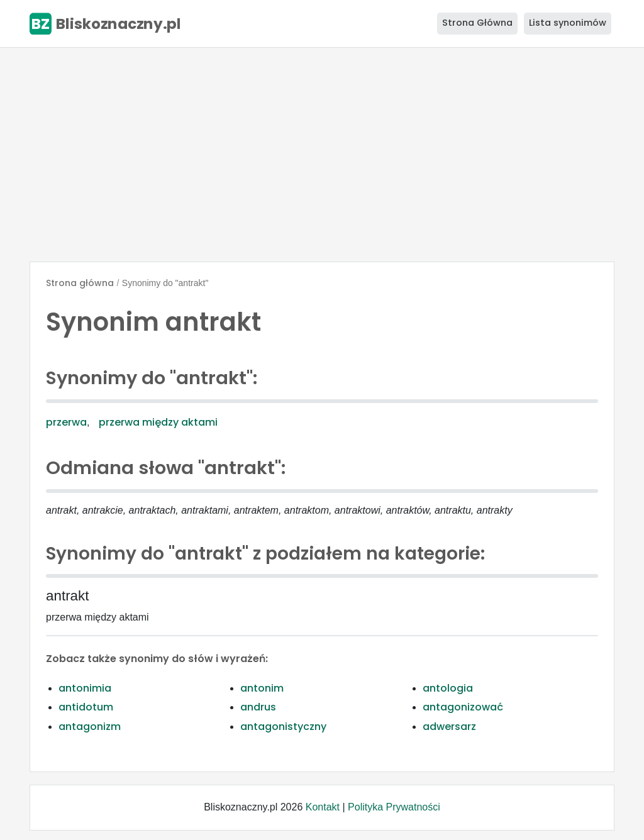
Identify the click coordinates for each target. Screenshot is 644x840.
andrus (258, 707)
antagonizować (463, 707)
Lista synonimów (568, 23)
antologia (448, 688)
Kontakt (323, 807)
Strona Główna (477, 23)
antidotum (86, 707)
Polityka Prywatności (394, 807)
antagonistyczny (283, 727)
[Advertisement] (322, 155)
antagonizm (90, 727)
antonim (262, 688)
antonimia (85, 688)
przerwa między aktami (158, 422)
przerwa (66, 422)
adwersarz (449, 727)
